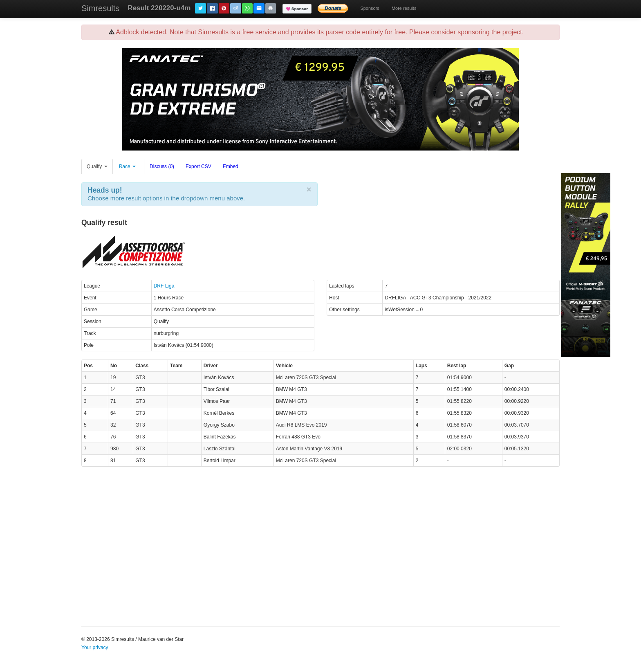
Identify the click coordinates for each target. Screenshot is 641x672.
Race (127, 166)
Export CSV (198, 166)
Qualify (97, 166)
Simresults (100, 8)
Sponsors (370, 8)
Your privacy (95, 647)
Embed (231, 166)
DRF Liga (164, 286)
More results (404, 8)
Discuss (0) (162, 166)
